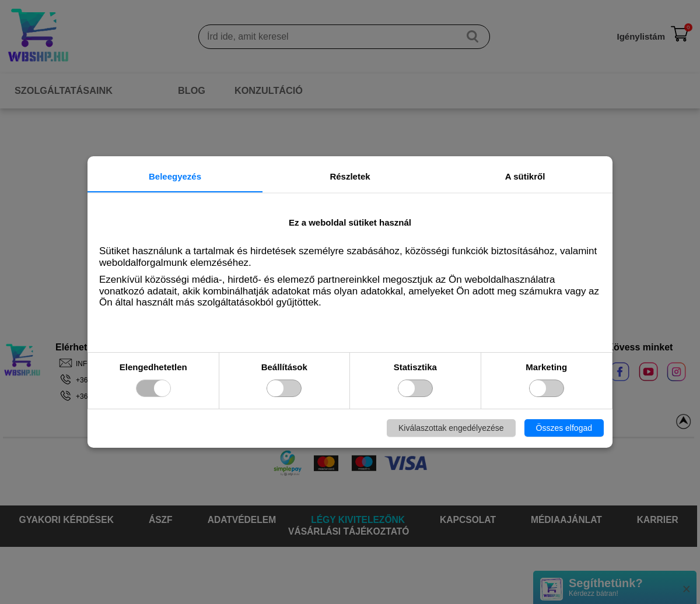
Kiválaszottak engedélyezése (451, 428)
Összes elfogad (564, 428)
